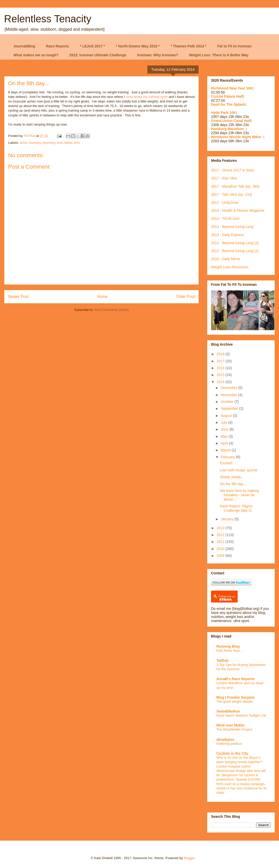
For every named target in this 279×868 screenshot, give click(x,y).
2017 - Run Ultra (224, 178)
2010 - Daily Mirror (226, 259)
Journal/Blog (24, 46)
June (225, 429)
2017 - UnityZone (225, 203)
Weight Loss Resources (230, 267)
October (228, 402)
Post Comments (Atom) (111, 310)
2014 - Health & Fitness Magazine (238, 210)
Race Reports (58, 46)
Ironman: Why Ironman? (158, 55)
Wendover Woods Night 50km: (237, 137)
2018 (221, 354)
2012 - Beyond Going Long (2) (235, 243)
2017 (221, 361)
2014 (221, 382)
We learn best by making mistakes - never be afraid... (239, 495)
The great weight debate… (236, 702)
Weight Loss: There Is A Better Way (219, 55)
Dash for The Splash (228, 104)
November (229, 395)
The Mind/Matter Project (234, 729)
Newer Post (18, 297)
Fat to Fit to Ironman (234, 46)
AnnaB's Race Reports (235, 679)
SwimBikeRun (228, 711)
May (224, 436)
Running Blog (228, 646)
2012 (221, 535)
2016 (221, 368)
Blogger (189, 858)
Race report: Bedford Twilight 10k (241, 715)
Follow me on (227, 598)
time (77, 143)
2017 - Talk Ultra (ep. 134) (232, 194)
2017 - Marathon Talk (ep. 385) (235, 186)
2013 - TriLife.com (225, 219)
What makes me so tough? (36, 55)
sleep (68, 143)
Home (102, 297)
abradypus (225, 739)
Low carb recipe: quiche (239, 470)
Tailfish (222, 661)
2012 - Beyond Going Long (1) (235, 251)
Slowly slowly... (232, 477)
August (227, 416)
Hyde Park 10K (223, 113)
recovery (49, 143)
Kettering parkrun (229, 744)
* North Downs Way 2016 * (138, 46)
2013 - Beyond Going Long (232, 227)
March (226, 450)
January (228, 519)
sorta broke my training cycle (147, 97)
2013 (221, 528)
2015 (221, 375)
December (229, 388)
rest (60, 143)
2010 (221, 549)
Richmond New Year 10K (232, 88)
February (228, 457)
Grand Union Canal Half (231, 121)
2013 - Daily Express (227, 235)
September (230, 409)
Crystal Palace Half (227, 96)
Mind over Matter (231, 725)
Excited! (226, 463)
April (225, 443)
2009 (221, 556)
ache (23, 143)
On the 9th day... (233, 484)
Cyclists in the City (232, 753)
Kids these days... (230, 651)
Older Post (185, 297)
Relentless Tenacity (48, 19)
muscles (35, 143)
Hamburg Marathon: (228, 129)
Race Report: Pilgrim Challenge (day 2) (236, 508)
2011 (221, 542)
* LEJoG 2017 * (92, 46)
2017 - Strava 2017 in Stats (233, 170)
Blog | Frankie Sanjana (235, 697)
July (224, 422)
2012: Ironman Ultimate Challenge (98, 55)
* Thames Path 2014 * (189, 46)
